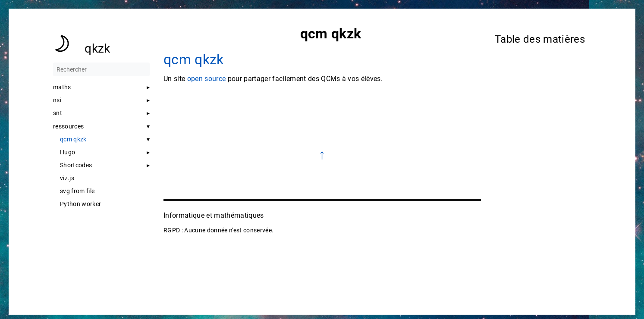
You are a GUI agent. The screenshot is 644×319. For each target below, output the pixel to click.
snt (58, 113)
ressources (68, 126)
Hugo (68, 152)
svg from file (77, 191)
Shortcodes (76, 165)
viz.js (67, 178)
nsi (57, 100)
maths (62, 87)
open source (206, 79)
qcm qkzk (73, 139)
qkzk (97, 48)
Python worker (80, 204)
